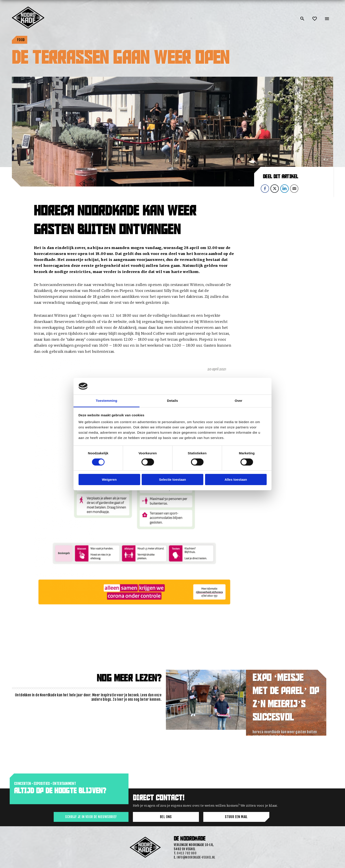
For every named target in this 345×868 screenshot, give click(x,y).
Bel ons (166, 817)
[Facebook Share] (265, 189)
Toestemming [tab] (106, 401)
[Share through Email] (294, 189)
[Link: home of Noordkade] (28, 8)
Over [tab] (239, 401)
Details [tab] (172, 401)
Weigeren (109, 479)
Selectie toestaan (173, 479)
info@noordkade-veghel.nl (196, 857)
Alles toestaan (236, 479)
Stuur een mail (236, 817)
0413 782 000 (187, 853)
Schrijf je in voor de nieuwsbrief (91, 817)
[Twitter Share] (275, 189)
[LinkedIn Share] (284, 189)
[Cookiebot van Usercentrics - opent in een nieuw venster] (247, 386)
